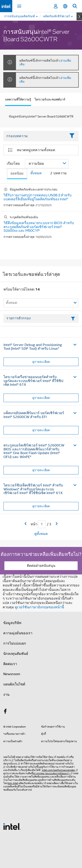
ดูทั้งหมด (41, 534)
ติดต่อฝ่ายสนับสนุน (41, 566)
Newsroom (12, 674)
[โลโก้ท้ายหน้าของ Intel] (12, 826)
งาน (6, 695)
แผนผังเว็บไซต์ (14, 684)
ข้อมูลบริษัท (12, 623)
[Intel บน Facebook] (5, 712)
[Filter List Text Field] (35, 136)
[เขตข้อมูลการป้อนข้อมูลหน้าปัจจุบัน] (42, 524)
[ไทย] (65, 6)
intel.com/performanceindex (58, 770)
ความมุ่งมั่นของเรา (18, 633)
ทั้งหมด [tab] (36, 173)
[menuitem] (57, 16)
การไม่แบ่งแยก (15, 643)
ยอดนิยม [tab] (17, 173)
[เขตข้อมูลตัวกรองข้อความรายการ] (41, 318)
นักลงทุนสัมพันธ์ (16, 654)
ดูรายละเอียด (41, 362)
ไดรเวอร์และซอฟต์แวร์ (50, 99)
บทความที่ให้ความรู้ (18, 99)
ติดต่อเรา (10, 664)
